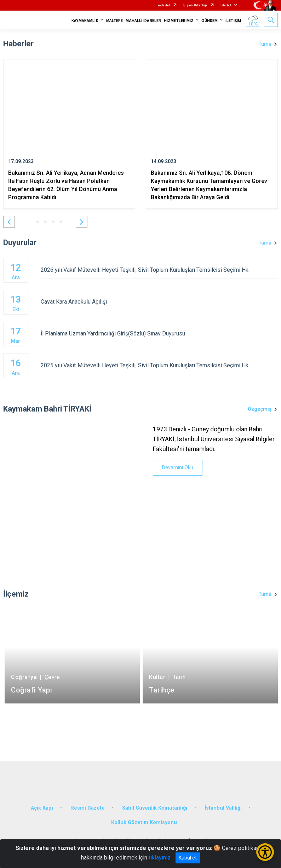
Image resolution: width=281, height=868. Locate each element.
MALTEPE (115, 21)
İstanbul (226, 5)
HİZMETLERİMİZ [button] (179, 21)
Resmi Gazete (88, 808)
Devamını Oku (178, 467)
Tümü (265, 44)
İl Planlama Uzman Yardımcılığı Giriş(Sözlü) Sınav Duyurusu (159, 334)
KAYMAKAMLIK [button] (85, 21)
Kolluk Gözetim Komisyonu (144, 823)
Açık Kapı (42, 808)
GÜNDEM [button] (210, 21)
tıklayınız (160, 858)
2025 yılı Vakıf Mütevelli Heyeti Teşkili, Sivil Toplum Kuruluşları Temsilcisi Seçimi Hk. (159, 365)
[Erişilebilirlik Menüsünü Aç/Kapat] (265, 852)
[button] (9, 222)
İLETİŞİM (233, 21)
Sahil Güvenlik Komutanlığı (155, 808)
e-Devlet (164, 5)
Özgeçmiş (260, 409)
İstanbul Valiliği (223, 808)
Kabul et (188, 858)
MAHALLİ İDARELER (143, 21)
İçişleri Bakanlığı (195, 5)
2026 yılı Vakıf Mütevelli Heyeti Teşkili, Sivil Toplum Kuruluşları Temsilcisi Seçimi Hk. (159, 270)
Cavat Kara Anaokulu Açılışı (159, 302)
